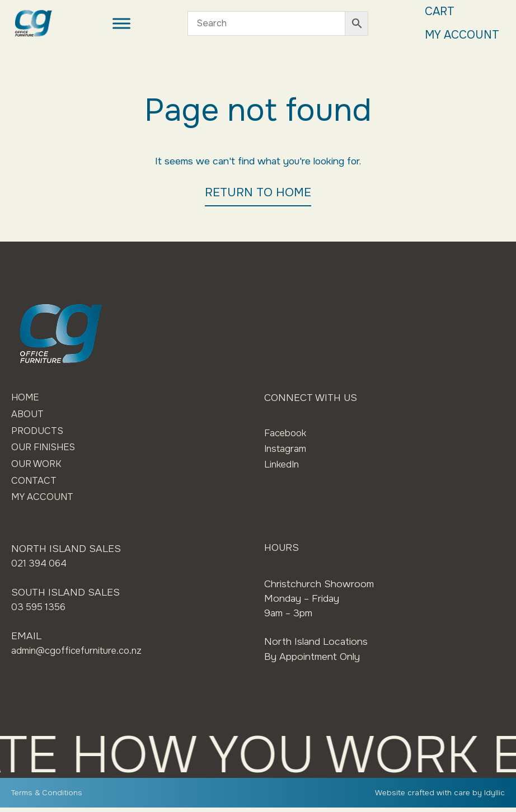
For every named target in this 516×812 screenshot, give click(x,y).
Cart (435, 12)
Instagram (286, 449)
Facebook (287, 433)
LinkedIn (283, 464)
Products (38, 432)
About (28, 415)
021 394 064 (41, 568)
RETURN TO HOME (258, 192)
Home (26, 398)
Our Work (37, 466)
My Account (459, 36)
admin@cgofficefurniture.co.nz (80, 654)
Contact (35, 484)
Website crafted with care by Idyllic (439, 797)
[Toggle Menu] (120, 24)
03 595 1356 (40, 611)
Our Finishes (46, 450)
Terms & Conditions (47, 797)
